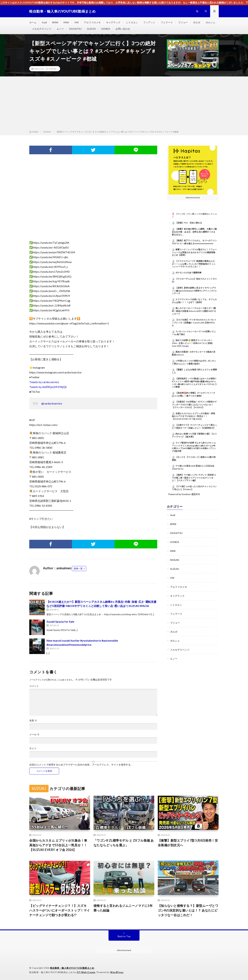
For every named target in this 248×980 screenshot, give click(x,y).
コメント (34, 686)
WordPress (117, 972)
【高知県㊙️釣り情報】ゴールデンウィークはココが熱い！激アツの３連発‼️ (194, 394)
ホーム (33, 22)
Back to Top (124, 936)
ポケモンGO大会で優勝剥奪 (188, 273)
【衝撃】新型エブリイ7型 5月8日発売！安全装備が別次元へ (188, 843)
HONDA (106, 29)
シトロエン (132, 22)
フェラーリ (167, 22)
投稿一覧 (78, 568)
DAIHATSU (75, 29)
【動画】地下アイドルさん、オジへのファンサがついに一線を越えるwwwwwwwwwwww (194, 242)
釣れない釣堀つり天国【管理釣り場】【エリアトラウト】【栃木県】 (194, 435)
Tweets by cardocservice (44, 382)
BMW (55, 22)
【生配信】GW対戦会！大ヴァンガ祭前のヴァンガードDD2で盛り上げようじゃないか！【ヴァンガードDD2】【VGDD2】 (194, 404)
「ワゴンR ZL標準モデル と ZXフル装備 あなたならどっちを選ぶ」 (124, 843)
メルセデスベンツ (42, 29)
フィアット (149, 22)
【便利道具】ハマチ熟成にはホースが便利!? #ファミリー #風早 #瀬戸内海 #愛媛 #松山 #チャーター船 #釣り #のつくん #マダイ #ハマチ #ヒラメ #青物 (194, 383)
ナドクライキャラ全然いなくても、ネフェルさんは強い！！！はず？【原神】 (194, 301)
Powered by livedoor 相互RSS (184, 494)
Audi (44, 22)
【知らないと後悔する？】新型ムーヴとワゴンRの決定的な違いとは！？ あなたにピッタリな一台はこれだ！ (188, 910)
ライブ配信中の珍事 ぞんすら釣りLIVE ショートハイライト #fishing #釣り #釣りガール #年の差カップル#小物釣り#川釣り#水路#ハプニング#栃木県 (194, 447)
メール (34, 734)
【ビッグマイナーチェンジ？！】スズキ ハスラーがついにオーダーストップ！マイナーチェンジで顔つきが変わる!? (60, 910)
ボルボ (197, 22)
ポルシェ (210, 22)
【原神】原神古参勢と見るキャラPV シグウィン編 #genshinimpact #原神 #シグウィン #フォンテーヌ (194, 291)
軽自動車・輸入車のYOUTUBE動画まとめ (72, 968)
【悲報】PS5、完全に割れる (189, 223)
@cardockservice (52, 403)
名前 (33, 720)
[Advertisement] (124, 104)
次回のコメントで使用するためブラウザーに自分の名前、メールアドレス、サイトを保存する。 (81, 765)
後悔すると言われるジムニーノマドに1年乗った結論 (123, 908)
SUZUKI (91, 29)
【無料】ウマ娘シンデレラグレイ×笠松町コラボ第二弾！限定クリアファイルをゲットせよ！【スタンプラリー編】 (194, 478)
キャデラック (113, 22)
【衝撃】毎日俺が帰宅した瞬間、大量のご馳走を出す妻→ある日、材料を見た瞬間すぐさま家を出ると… (194, 232)
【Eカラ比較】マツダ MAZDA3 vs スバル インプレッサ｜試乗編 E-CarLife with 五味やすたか (194, 323)
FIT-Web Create (86, 972)
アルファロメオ (92, 22)
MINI (66, 22)
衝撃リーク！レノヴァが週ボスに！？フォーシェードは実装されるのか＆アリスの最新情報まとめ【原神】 (194, 252)
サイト (33, 748)
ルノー (60, 29)
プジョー (183, 22)
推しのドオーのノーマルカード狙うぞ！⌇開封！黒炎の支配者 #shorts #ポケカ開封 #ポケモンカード (194, 311)
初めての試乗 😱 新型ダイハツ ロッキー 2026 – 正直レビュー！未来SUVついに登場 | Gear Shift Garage (192, 343)
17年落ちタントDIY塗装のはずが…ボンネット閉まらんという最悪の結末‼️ (194, 362)
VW (76, 22)
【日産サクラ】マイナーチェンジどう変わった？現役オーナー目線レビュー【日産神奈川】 (194, 426)
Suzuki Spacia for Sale (60, 621)
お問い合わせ (123, 29)
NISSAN (175, 560)
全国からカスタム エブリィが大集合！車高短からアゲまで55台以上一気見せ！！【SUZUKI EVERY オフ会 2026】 (193, 416)
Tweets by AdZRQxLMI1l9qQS (48, 387)
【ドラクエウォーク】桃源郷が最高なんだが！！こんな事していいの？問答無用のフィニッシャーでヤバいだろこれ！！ (194, 264)
